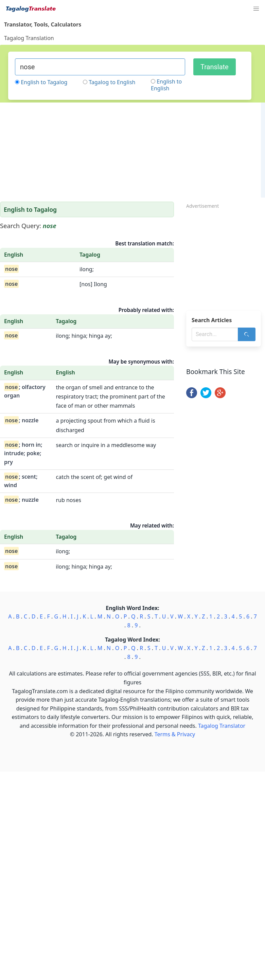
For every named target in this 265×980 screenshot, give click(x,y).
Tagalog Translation (29, 38)
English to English (166, 85)
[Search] (247, 334)
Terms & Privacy (175, 734)
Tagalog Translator (222, 726)
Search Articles (212, 320)
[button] (256, 9)
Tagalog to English (112, 82)
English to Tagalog (44, 82)
